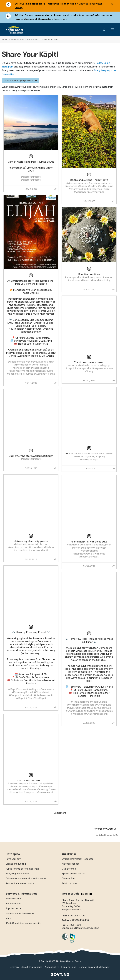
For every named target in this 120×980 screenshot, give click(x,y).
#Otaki (88, 714)
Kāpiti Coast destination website (23, 923)
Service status (14, 899)
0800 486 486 (80, 920)
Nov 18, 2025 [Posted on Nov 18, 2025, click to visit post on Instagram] (31, 189)
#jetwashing (21, 550)
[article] (31, 143)
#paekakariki (14, 374)
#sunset (34, 783)
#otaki (51, 374)
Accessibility (52, 967)
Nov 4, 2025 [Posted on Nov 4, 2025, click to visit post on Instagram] (31, 383)
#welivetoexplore (18, 783)
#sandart (108, 277)
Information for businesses (20, 913)
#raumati (28, 374)
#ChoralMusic (42, 692)
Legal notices (69, 967)
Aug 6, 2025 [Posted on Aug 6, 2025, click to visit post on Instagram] (31, 802)
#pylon (44, 544)
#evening (42, 789)
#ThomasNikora (80, 702)
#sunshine (71, 186)
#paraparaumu (44, 371)
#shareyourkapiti (31, 177)
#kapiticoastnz (40, 368)
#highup (49, 547)
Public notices (70, 883)
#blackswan (97, 454)
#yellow (93, 186)
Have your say (13, 859)
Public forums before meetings (22, 869)
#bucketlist (16, 792)
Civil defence (69, 869)
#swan (86, 454)
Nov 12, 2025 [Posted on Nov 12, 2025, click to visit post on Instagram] (89, 289)
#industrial (73, 545)
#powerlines (36, 547)
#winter (32, 789)
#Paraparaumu (104, 711)
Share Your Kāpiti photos (19, 81)
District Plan (68, 878)
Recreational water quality (20, 883)
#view (52, 789)
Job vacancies (13, 904)
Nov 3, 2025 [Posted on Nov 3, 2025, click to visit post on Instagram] (89, 381)
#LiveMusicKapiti (44, 695)
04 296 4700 (77, 916)
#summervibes (96, 192)
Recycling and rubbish (17, 874)
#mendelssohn (23, 365)
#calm (14, 786)
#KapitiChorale (17, 689)
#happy (83, 186)
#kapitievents (17, 371)
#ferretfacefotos (16, 789)
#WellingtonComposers (40, 689)
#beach (86, 280)
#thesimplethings (99, 189)
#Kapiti (21, 698)
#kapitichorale (16, 362)
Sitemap (14, 967)
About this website (32, 967)
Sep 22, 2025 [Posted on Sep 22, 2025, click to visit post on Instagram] (31, 559)
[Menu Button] (112, 30)
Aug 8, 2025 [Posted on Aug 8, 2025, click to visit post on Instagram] (31, 708)
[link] (31, 156)
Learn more (61, 19)
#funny (89, 371)
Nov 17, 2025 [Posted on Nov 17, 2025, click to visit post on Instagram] (89, 201)
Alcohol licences (71, 864)
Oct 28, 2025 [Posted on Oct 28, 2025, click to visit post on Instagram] (31, 468)
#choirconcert (22, 368)
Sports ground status (74, 874)
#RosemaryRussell (22, 692)
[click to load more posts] (60, 813)
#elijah (50, 362)
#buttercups (105, 186)
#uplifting (105, 280)
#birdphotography (84, 456)
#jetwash (101, 548)
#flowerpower (94, 277)
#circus (73, 365)
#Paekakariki (101, 714)
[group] (55, 189)
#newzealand (45, 792)
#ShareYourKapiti (36, 698)
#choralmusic (40, 365)
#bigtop (105, 365)
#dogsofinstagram (77, 183)
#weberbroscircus (89, 365)
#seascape (45, 786)
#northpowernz (82, 554)
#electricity (21, 544)
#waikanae (40, 374)
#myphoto (30, 792)
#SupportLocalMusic (21, 695)
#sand (95, 280)
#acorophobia (89, 551)
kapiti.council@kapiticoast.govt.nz (80, 928)
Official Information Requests (78, 859)
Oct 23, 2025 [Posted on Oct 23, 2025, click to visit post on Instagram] (89, 469)
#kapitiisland (47, 783)
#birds (109, 454)
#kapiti (30, 371)
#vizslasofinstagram (100, 183)
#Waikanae (77, 714)
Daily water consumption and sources (26, 878)
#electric (34, 544)
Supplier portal (13, 908)
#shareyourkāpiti (31, 180)
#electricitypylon (18, 547)
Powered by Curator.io (105, 829)
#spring (100, 456)
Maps (9, 918)
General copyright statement (95, 967)
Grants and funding (16, 864)
